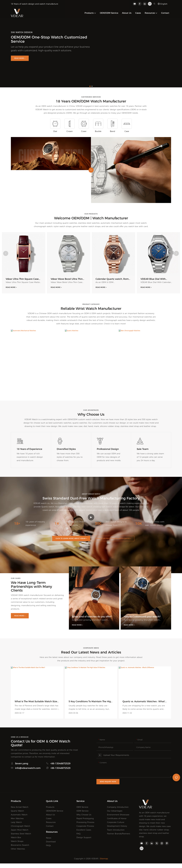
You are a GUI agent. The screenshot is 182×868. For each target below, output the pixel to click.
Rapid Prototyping (85, 819)
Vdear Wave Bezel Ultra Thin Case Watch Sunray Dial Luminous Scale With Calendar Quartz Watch (68, 279)
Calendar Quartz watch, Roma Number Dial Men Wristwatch (113, 279)
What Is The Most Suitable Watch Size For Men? (36, 702)
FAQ (78, 834)
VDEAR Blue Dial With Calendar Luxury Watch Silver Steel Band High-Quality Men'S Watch (158, 279)
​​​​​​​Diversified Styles (66, 449)
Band (112, 131)
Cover (84, 131)
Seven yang (22, 765)
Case (127, 131)
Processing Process (85, 823)
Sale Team (143, 449)
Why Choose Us (84, 815)
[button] (90, 86)
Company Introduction (118, 807)
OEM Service (82, 807)
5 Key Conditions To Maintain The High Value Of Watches (90, 702)
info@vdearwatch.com (28, 770)
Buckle (98, 131)
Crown (70, 131)
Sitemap (104, 859)
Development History (117, 826)
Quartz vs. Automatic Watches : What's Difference (144, 702)
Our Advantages (115, 811)
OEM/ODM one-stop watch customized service (49, 39)
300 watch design (22, 32)
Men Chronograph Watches (145, 385)
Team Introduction (116, 830)
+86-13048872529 (60, 765)
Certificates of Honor (117, 819)
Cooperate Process (85, 826)
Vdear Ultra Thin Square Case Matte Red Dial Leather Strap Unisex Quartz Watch (22, 279)
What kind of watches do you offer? (92, 617)
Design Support (84, 838)
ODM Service (82, 811)
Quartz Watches (91, 385)
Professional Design (108, 449)
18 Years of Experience (29, 449)
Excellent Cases (84, 830)
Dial (55, 131)
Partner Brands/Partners (119, 834)
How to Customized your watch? (142, 617)
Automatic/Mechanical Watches (37, 385)
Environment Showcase (118, 815)
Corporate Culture (116, 823)
